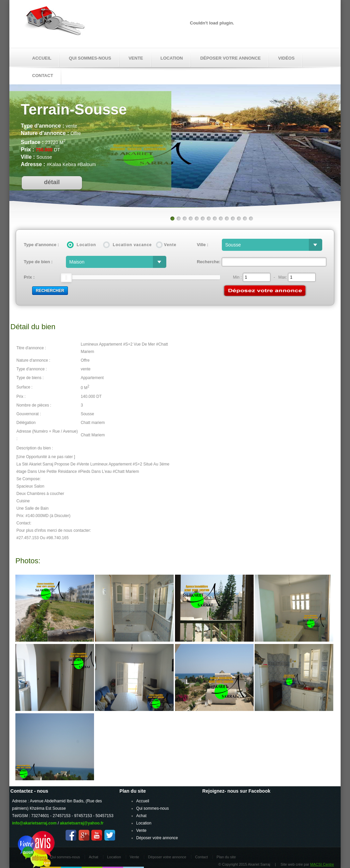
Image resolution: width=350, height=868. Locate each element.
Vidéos (286, 58)
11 (233, 219)
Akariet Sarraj (55, 23)
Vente (136, 58)
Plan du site (226, 857)
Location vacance (132, 245)
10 (227, 219)
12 (239, 219)
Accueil (42, 58)
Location (172, 58)
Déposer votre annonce (230, 58)
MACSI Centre (322, 864)
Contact (201, 857)
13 (245, 219)
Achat (141, 816)
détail (52, 182)
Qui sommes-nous (90, 58)
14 (251, 219)
